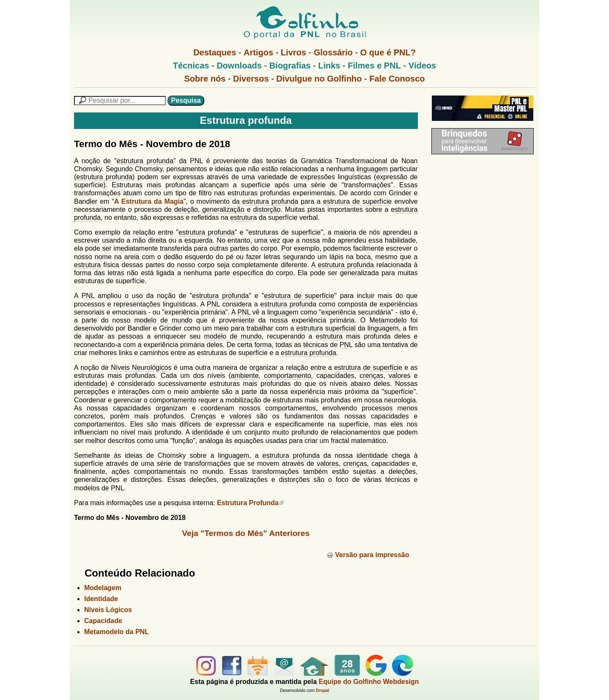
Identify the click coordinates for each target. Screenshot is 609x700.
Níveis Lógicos (108, 610)
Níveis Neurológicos (141, 368)
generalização (223, 209)
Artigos (258, 52)
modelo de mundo (163, 320)
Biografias (290, 66)
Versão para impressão (368, 555)
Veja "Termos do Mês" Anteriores (246, 533)
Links (329, 66)
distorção (267, 209)
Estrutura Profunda (250, 503)
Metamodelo (388, 320)
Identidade (101, 599)
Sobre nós (205, 79)
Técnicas (191, 66)
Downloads (239, 66)
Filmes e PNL (374, 66)
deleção (186, 209)
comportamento (287, 376)
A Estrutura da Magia (149, 201)
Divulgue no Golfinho (319, 79)
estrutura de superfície (357, 201)
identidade (90, 384)
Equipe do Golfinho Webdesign (369, 682)
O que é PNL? (388, 52)
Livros (294, 52)
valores (400, 376)
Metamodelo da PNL (117, 632)
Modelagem (103, 588)
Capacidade (103, 621)
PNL (196, 161)
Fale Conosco (397, 79)
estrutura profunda (145, 161)
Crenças (203, 416)
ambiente (245, 376)
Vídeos (422, 66)
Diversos (251, 79)
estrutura (243, 217)
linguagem (372, 169)
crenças (371, 376)
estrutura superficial (326, 328)
